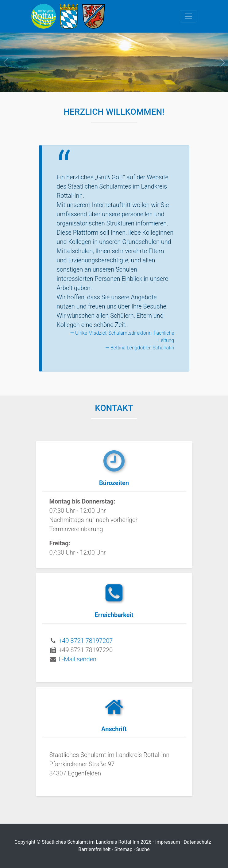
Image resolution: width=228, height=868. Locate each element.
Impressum (168, 842)
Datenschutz (197, 842)
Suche (143, 849)
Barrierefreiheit (94, 849)
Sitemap (124, 849)
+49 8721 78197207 (86, 641)
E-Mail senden (77, 659)
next (222, 62)
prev (6, 62)
